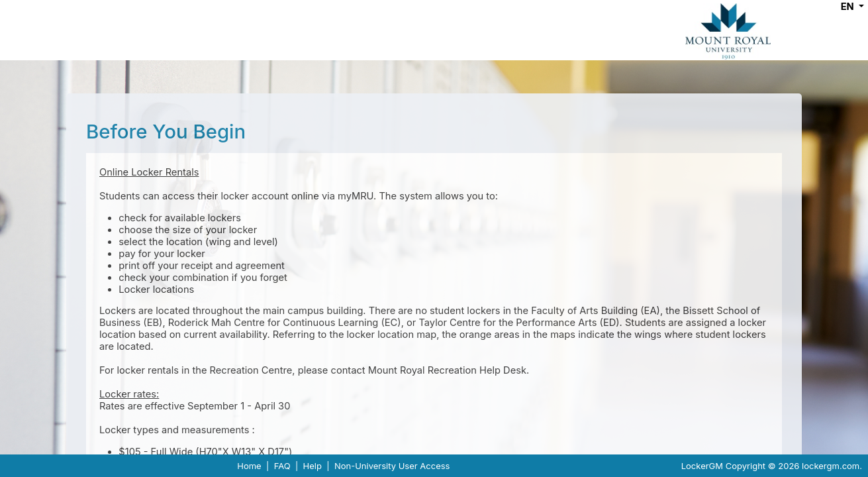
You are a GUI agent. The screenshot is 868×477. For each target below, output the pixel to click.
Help (313, 466)
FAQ (282, 466)
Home (249, 466)
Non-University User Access (392, 466)
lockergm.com (831, 466)
